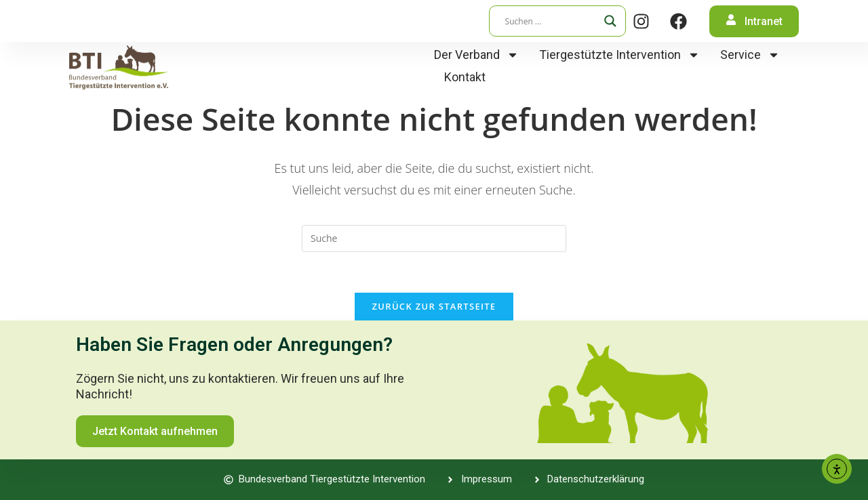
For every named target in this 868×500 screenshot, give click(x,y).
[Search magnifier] (610, 21)
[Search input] (551, 21)
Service (750, 55)
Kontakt (465, 77)
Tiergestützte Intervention (619, 55)
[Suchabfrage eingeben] (434, 238)
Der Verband (476, 55)
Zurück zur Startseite (434, 306)
